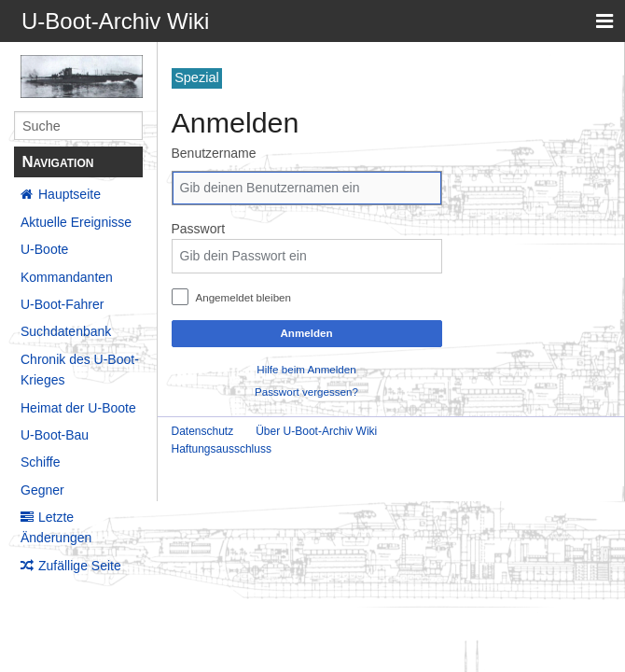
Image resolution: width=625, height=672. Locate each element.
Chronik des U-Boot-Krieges (80, 370)
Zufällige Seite (80, 566)
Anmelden (306, 333)
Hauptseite (69, 194)
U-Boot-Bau (55, 435)
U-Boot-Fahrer (62, 304)
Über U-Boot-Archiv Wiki (316, 431)
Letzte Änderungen (56, 527)
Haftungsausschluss (222, 449)
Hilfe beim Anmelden (306, 369)
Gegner (42, 490)
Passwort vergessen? (306, 392)
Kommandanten (67, 277)
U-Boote (44, 249)
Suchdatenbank (66, 331)
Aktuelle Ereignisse (76, 222)
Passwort (199, 229)
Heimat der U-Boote (78, 408)
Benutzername (214, 153)
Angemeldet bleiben (243, 297)
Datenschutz (203, 431)
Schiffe (41, 462)
